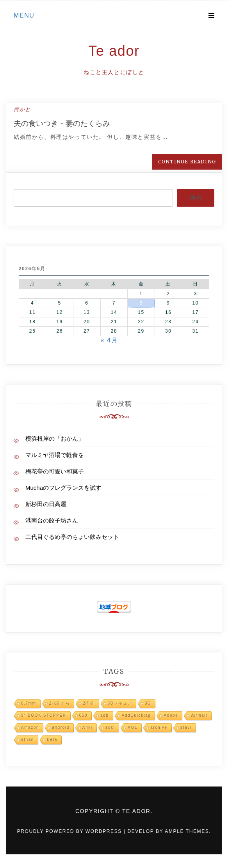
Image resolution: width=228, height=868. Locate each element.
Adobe (171, 715)
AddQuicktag (136, 715)
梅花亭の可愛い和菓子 (55, 471)
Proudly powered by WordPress (70, 831)
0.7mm (29, 703)
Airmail (199, 715)
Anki (87, 727)
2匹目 (89, 703)
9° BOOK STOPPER (44, 715)
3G (148, 703)
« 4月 (110, 340)
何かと (22, 109)
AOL (133, 727)
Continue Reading (187, 162)
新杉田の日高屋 (46, 504)
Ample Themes (187, 831)
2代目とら (60, 703)
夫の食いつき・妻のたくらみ (62, 123)
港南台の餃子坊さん (52, 520)
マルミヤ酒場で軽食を (55, 455)
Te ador (114, 51)
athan (28, 740)
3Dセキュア (120, 703)
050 (84, 715)
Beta (52, 740)
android (61, 727)
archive (159, 727)
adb (105, 715)
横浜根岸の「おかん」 (55, 438)
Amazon (30, 727)
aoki (110, 727)
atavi (186, 727)
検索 (196, 198)
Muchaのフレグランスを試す (63, 488)
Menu (24, 15)
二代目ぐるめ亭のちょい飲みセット (72, 537)
